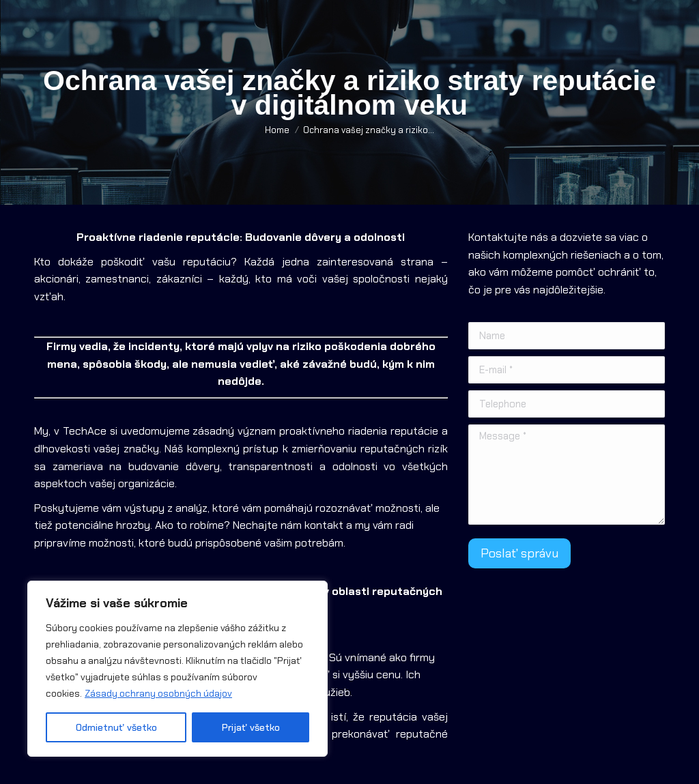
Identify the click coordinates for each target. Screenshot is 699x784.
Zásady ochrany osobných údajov (158, 693)
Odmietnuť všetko (116, 727)
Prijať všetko (251, 727)
